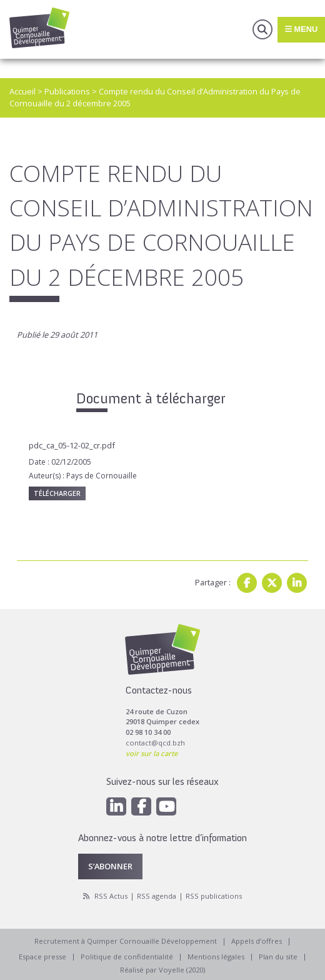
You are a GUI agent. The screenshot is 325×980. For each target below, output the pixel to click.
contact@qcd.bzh (155, 743)
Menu (301, 29)
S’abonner (110, 866)
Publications (67, 91)
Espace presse (42, 957)
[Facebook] (141, 806)
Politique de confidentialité (127, 957)
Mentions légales (216, 957)
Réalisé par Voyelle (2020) (162, 970)
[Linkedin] (116, 806)
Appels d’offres (257, 941)
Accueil (22, 91)
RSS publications (214, 896)
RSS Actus (111, 896)
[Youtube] (166, 806)
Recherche (262, 29)
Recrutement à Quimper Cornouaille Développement (126, 941)
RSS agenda (157, 896)
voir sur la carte (152, 753)
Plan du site (278, 957)
